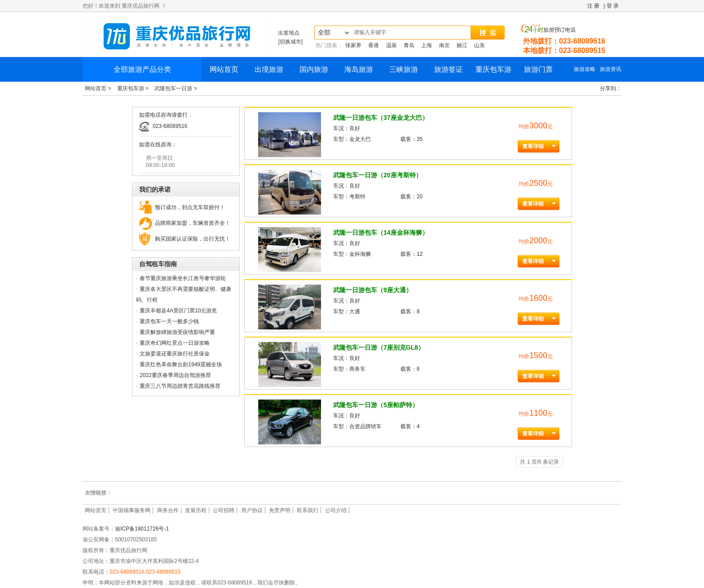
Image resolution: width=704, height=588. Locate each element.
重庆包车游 (493, 69)
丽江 (462, 45)
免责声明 (280, 510)
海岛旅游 (359, 69)
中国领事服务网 (132, 510)
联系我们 (308, 510)
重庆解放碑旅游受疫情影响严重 (177, 332)
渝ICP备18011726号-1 (142, 529)
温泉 (392, 45)
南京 (444, 45)
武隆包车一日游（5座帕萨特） (376, 405)
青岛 (409, 45)
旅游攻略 (585, 69)
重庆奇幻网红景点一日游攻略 (175, 343)
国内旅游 (314, 69)
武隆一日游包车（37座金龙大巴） (381, 118)
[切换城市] (291, 42)
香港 (374, 45)
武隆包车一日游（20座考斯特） (378, 175)
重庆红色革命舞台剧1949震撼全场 (181, 364)
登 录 (613, 6)
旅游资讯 (611, 69)
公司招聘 (224, 510)
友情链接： (98, 493)
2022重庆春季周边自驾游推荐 (175, 375)
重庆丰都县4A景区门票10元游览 (178, 311)
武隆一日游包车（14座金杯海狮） (381, 233)
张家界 (353, 45)
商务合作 (168, 510)
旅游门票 (538, 69)
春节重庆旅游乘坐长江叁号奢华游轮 (183, 278)
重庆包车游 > (134, 88)
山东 (480, 45)
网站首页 (224, 69)
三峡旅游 (404, 69)
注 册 (593, 6)
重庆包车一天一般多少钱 (169, 321)
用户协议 (252, 510)
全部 (324, 33)
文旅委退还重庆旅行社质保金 (175, 354)
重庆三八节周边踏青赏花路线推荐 (180, 386)
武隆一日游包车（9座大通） (373, 290)
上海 (427, 45)
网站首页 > (99, 88)
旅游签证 (449, 69)
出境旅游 (269, 69)
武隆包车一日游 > (176, 88)
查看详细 (533, 146)
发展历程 (196, 510)
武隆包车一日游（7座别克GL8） (379, 347)
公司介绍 (336, 510)
